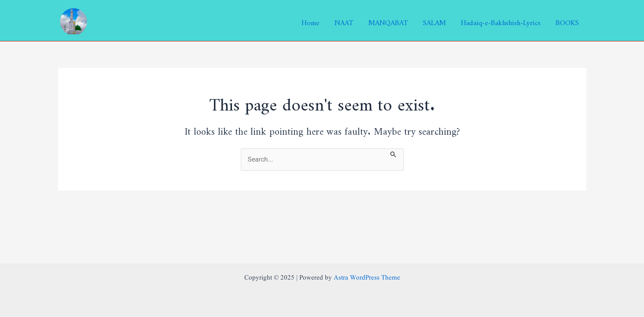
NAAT (344, 21)
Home (311, 21)
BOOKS (567, 21)
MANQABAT (388, 21)
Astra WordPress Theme (367, 278)
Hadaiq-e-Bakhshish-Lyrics (501, 21)
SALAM (434, 21)
